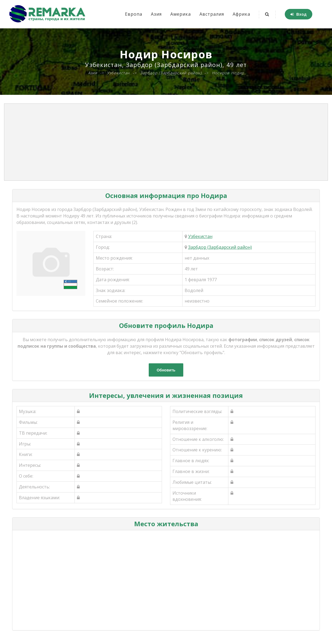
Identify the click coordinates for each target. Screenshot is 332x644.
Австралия (212, 14)
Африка (241, 14)
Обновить (166, 370)
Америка (181, 14)
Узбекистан (200, 236)
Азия (156, 14)
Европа (134, 14)
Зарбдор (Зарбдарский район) (220, 247)
